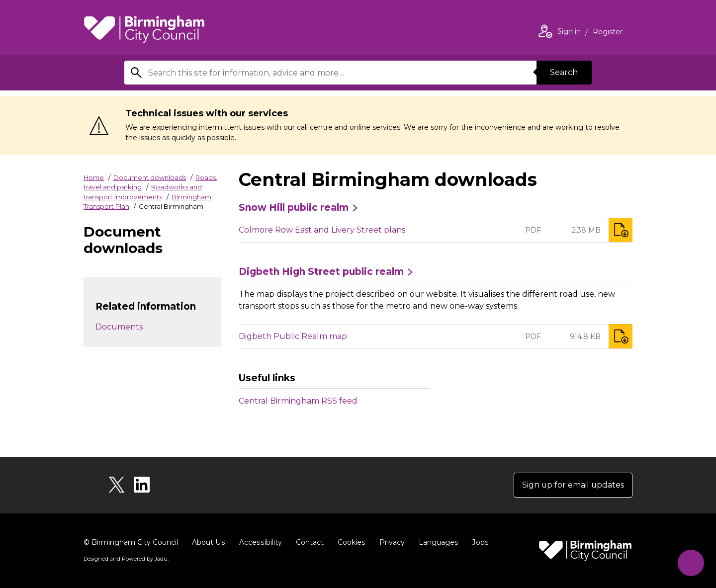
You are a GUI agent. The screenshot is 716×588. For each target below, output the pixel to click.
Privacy (390, 542)
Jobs (477, 542)
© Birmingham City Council (131, 542)
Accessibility (259, 542)
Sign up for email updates (573, 485)
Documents (119, 327)
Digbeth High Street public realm (321, 272)
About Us (208, 542)
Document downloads (150, 177)
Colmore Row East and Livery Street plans (322, 230)
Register (608, 33)
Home (94, 177)
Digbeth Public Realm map (293, 336)
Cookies (349, 542)
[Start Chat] (690, 562)
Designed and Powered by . (126, 559)
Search (564, 72)
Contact (308, 542)
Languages (436, 542)
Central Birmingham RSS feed (298, 401)
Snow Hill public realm (294, 208)
